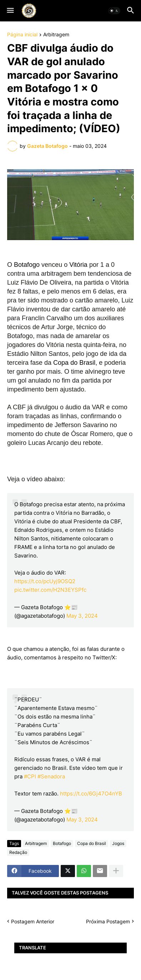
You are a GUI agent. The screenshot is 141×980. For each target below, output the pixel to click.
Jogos (118, 843)
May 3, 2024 (82, 616)
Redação (18, 852)
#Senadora (51, 776)
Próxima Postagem (108, 921)
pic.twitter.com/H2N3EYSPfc (50, 590)
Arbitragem (56, 35)
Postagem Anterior (33, 921)
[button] (10, 11)
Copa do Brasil (92, 843)
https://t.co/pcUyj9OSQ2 (45, 581)
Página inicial (22, 35)
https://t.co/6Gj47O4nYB (91, 794)
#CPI (30, 776)
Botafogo (62, 843)
